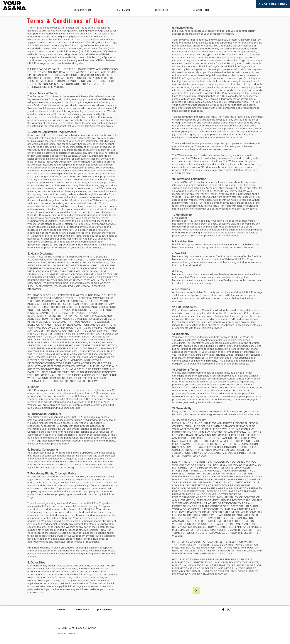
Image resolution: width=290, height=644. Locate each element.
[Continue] (196, 591)
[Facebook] (223, 610)
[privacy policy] (104, 609)
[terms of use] (82, 609)
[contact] (61, 609)
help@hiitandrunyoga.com (57, 408)
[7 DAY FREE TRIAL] (273, 4)
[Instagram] (229, 610)
